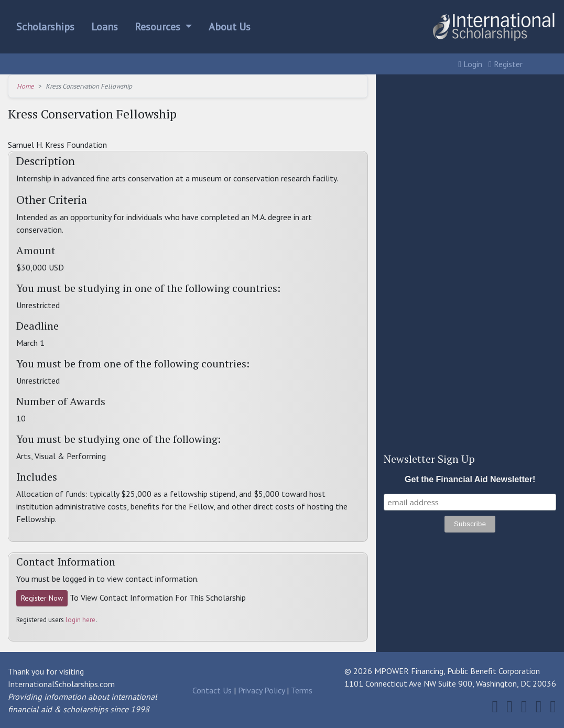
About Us (230, 27)
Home (25, 86)
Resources (159, 27)
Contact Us (212, 690)
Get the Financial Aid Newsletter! (470, 479)
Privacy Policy (261, 690)
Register (506, 64)
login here (80, 620)
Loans (105, 27)
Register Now (42, 598)
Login (470, 64)
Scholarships (45, 27)
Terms (302, 690)
